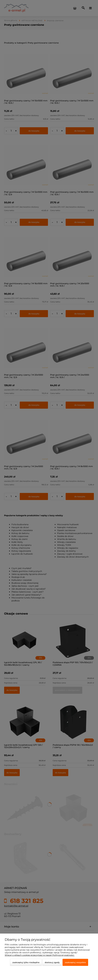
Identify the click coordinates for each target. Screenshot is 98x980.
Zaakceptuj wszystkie (75, 962)
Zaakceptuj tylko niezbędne (26, 962)
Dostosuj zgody (52, 962)
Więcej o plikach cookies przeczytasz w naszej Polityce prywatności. (40, 955)
